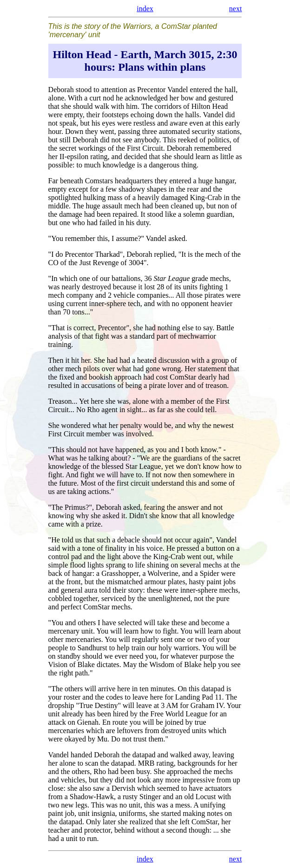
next (236, 9)
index (145, 9)
